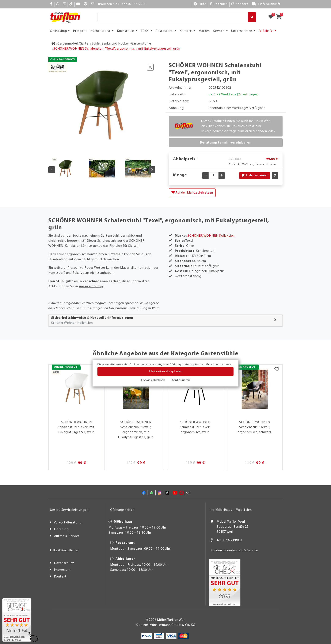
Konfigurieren (181, 380)
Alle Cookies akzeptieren (165, 371)
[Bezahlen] (219, 4)
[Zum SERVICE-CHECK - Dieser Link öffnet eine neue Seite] (17, 620)
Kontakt (60, 577)
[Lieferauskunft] (266, 4)
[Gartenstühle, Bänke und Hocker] (104, 44)
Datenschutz (64, 563)
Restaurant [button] (165, 31)
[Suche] (173, 17)
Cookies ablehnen (153, 380)
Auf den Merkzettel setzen (192, 193)
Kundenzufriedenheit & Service (234, 550)
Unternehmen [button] (242, 31)
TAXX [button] (145, 31)
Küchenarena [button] (101, 31)
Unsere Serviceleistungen (69, 510)
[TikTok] (71, 4)
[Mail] (93, 4)
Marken (204, 31)
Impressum (62, 570)
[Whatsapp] (58, 4)
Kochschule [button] (126, 31)
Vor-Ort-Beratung (68, 523)
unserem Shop (91, 286)
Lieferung (61, 529)
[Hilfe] (200, 4)
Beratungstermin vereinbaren (226, 143)
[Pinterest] (86, 4)
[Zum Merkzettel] (272, 17)
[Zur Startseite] (54, 44)
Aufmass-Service (67, 536)
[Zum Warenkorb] (280, 17)
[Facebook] (51, 4)
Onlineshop (59, 31)
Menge (180, 175)
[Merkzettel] (277, 370)
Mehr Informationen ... (220, 365)
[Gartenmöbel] (68, 44)
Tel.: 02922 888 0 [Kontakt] (229, 540)
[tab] (165, 321)
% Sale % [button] (266, 31)
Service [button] (219, 31)
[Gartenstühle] (141, 44)
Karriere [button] (186, 31)
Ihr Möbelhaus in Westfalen (231, 510)
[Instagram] (64, 4)
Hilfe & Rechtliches (64, 550)
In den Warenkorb (255, 176)
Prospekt (80, 31)
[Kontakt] (240, 4)
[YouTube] (78, 4)
